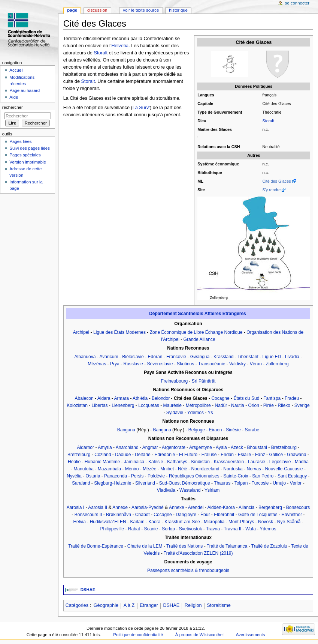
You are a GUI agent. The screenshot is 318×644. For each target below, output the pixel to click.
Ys (210, 413)
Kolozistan (77, 405)
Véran (256, 364)
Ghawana (297, 455)
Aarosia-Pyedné (148, 507)
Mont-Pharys (241, 522)
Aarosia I (76, 507)
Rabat (134, 529)
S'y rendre (271, 190)
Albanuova (85, 357)
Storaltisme (219, 605)
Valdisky (237, 364)
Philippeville (112, 529)
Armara (122, 398)
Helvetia (120, 46)
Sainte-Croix (236, 476)
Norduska (233, 469)
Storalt (268, 121)
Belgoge (197, 430)
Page (72, 10)
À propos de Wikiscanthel (199, 635)
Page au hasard (25, 90)
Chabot (143, 515)
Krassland (224, 357)
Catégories (77, 605)
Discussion (97, 10)
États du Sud (246, 398)
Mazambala (109, 469)
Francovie (176, 357)
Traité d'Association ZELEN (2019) (198, 553)
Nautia (238, 405)
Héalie (74, 462)
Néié (183, 469)
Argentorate (174, 447)
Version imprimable (28, 162)
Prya (115, 364)
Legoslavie (280, 462)
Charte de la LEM (145, 546)
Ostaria (93, 476)
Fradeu (292, 398)
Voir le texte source (141, 10)
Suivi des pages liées (30, 148)
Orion (254, 405)
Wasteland (190, 490)
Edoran (155, 357)
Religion (193, 605)
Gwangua (200, 357)
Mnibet (167, 469)
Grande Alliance (199, 339)
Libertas (100, 405)
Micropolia (214, 522)
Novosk (266, 522)
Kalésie (156, 462)
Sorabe (252, 430)
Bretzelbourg (284, 447)
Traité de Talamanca (227, 546)
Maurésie (173, 405)
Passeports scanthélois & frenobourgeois (188, 570)
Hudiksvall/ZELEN (108, 522)
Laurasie (257, 462)
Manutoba (84, 469)
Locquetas (149, 405)
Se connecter (297, 3)
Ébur (205, 515)
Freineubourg (174, 381)
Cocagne (220, 398)
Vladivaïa (166, 490)
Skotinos (185, 364)
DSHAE (88, 590)
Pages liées (20, 141)
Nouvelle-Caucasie (284, 469)
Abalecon (84, 398)
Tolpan (241, 483)
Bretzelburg (79, 455)
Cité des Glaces (276, 181)
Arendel (196, 507)
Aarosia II (98, 507)
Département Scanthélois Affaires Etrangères (198, 314)
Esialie (245, 455)
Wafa (251, 529)
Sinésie (233, 430)
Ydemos (196, 413)
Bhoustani (257, 447)
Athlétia (140, 398)
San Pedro (263, 476)
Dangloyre (186, 515)
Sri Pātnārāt (204, 381)
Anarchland (127, 447)
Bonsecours (298, 507)
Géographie (106, 605)
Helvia (79, 522)
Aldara (104, 398)
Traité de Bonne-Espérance (96, 546)
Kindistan (200, 462)
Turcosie (260, 483)
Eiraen (216, 430)
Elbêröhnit (224, 515)
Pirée (269, 405)
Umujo (279, 483)
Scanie (151, 529)
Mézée (149, 469)
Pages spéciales (25, 155)
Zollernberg (277, 364)
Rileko (284, 405)
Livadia (292, 357)
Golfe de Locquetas (258, 515)
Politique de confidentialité (138, 635)
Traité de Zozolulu (269, 546)
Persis (137, 476)
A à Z (129, 605)
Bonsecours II (88, 515)
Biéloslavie (133, 357)
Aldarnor (86, 447)
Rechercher (13, 107)
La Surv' (141, 108)
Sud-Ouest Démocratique (185, 483)
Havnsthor (292, 515)
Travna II (232, 529)
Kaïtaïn (137, 522)
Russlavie (133, 364)
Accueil (16, 70)
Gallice (276, 455)
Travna (213, 529)
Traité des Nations (184, 546)
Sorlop (168, 529)
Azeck (237, 447)
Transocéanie (212, 364)
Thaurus (222, 483)
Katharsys (177, 462)
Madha (302, 462)
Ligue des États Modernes (119, 332)
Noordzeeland (205, 469)
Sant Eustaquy (292, 476)
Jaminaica (134, 462)
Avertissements (251, 635)
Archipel (81, 332)
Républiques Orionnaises (194, 476)
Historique (178, 10)
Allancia (246, 507)
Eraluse (209, 455)
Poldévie (156, 476)
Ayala (221, 447)
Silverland (145, 483)
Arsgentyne (201, 447)
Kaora (154, 522)
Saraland (81, 483)
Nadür (221, 405)
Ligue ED (272, 357)
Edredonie (165, 455)
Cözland (103, 455)
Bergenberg (270, 507)
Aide (14, 97)
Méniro (132, 469)
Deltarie (143, 455)
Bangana (126, 430)
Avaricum (109, 357)
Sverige (302, 405)
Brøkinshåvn (119, 515)
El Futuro (188, 455)
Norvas (254, 469)
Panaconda (116, 476)
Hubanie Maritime (102, 462)
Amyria (105, 447)
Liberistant (248, 357)
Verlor (296, 483)
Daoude (123, 455)
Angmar (150, 447)
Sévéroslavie (160, 364)
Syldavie (175, 413)
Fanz (260, 455)
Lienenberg (123, 405)
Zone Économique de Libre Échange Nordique (196, 332)
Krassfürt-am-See (182, 522)
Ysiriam (212, 490)
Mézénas (97, 364)
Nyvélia (74, 476)
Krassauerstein (229, 462)
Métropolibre (198, 405)
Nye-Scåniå (289, 522)
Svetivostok (191, 529)
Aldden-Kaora (221, 507)
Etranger (149, 605)
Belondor (161, 398)
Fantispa (272, 398)
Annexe (120, 507)
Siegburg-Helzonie (113, 483)
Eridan (227, 455)
